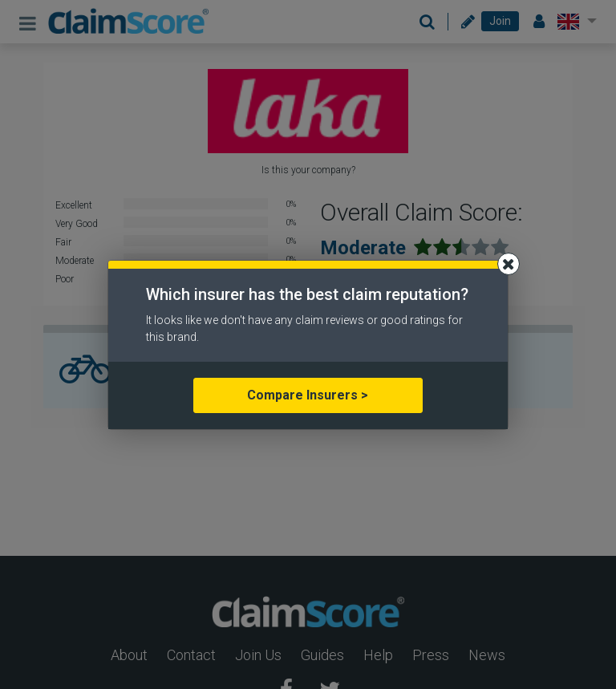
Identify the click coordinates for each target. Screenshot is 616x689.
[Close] (509, 264)
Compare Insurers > (308, 395)
